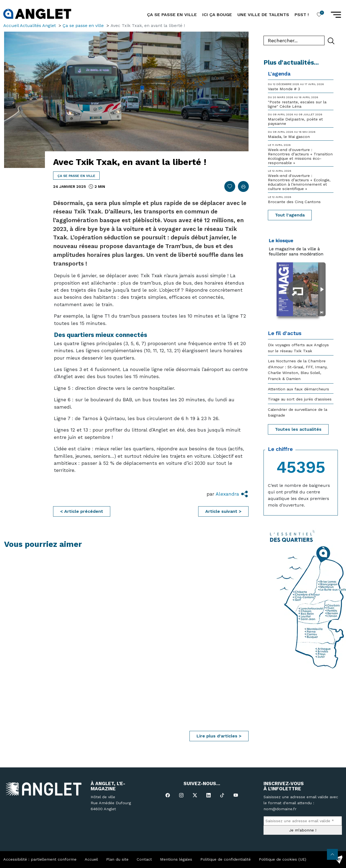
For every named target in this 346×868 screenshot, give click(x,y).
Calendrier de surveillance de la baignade (298, 412)
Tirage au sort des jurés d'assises (300, 399)
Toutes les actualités (298, 429)
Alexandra (227, 494)
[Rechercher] (331, 41)
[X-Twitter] (195, 795)
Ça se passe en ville (76, 176)
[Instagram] (181, 795)
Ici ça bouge (217, 15)
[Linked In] (209, 795)
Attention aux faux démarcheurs (298, 389)
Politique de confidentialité (226, 859)
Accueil (91, 859)
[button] (336, 15)
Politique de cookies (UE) (283, 859)
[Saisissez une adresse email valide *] (303, 821)
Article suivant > (223, 511)
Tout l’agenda (290, 215)
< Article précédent (82, 511)
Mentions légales (176, 859)
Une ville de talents (263, 15)
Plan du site (117, 859)
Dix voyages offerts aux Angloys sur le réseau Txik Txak (298, 348)
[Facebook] (168, 795)
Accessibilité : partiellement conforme (40, 859)
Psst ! (302, 15)
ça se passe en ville (172, 15)
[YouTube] (236, 795)
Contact (144, 859)
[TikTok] (222, 795)
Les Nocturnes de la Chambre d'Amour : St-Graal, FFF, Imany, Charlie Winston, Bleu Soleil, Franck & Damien (298, 370)
